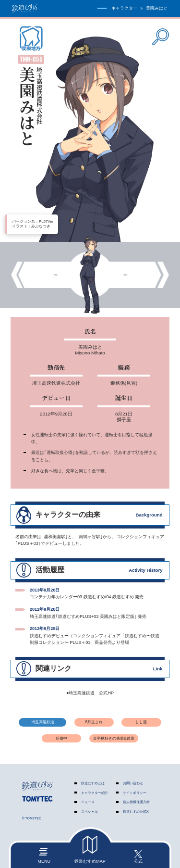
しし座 (141, 722)
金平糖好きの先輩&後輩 (114, 738)
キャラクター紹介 (95, 793)
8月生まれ (94, 722)
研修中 (61, 738)
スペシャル (90, 811)
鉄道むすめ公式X (136, 811)
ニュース (88, 802)
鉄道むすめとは (93, 783)
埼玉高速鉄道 (43, 722)
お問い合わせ (133, 783)
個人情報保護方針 (136, 802)
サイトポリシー (135, 793)
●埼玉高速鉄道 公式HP (90, 693)
